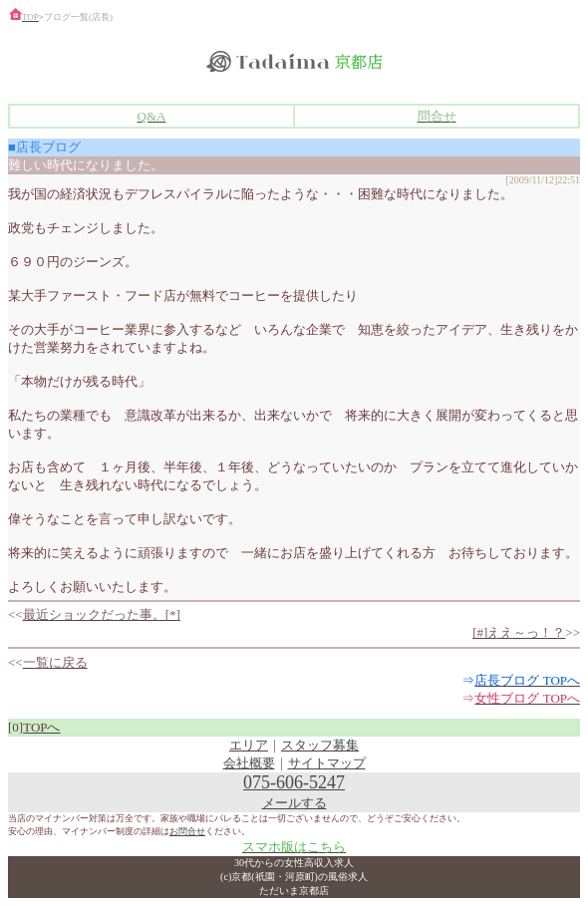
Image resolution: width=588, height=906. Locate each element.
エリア (249, 745)
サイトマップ (327, 763)
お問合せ (187, 831)
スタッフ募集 (320, 745)
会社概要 (249, 763)
